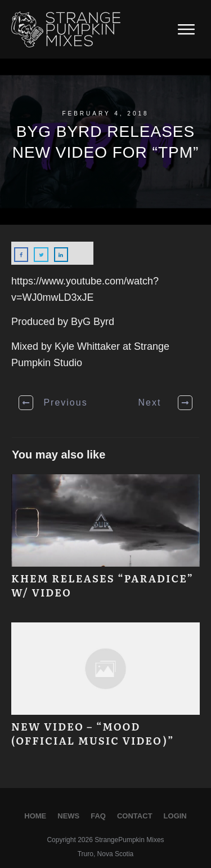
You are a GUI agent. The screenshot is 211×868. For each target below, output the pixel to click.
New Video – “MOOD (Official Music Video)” (105, 691)
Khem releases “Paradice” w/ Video (105, 542)
